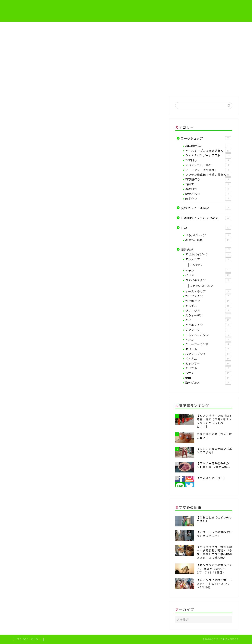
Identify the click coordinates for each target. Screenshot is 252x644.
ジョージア (208, 311)
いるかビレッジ (208, 235)
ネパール (208, 349)
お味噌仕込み (208, 146)
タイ (208, 320)
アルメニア (208, 259)
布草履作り (208, 179)
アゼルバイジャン (208, 254)
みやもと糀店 (208, 240)
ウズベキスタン (208, 280)
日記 (206, 228)
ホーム (32, 86)
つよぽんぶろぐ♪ (126, 11)
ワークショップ (206, 138)
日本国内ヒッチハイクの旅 (206, 218)
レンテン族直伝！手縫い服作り (145, 88)
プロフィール (69, 86)
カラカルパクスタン (202, 286)
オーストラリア (208, 291)
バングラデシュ (208, 354)
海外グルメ (208, 383)
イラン (208, 271)
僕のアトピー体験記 (182, 86)
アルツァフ (197, 265)
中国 (208, 378)
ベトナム (208, 359)
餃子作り (208, 199)
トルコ (208, 340)
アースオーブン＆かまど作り (208, 151)
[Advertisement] (126, 51)
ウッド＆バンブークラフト (208, 155)
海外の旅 (220, 86)
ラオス (208, 373)
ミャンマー (208, 364)
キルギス (208, 306)
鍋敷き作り (208, 194)
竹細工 (208, 184)
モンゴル (208, 368)
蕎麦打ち (208, 189)
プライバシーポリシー (29, 639)
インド (208, 275)
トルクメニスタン (208, 335)
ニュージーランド (208, 344)
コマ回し (208, 160)
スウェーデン (208, 316)
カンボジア (208, 301)
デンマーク (208, 330)
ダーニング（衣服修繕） (208, 170)
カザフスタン (208, 296)
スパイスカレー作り (208, 165)
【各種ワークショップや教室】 (107, 88)
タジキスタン (208, 325)
